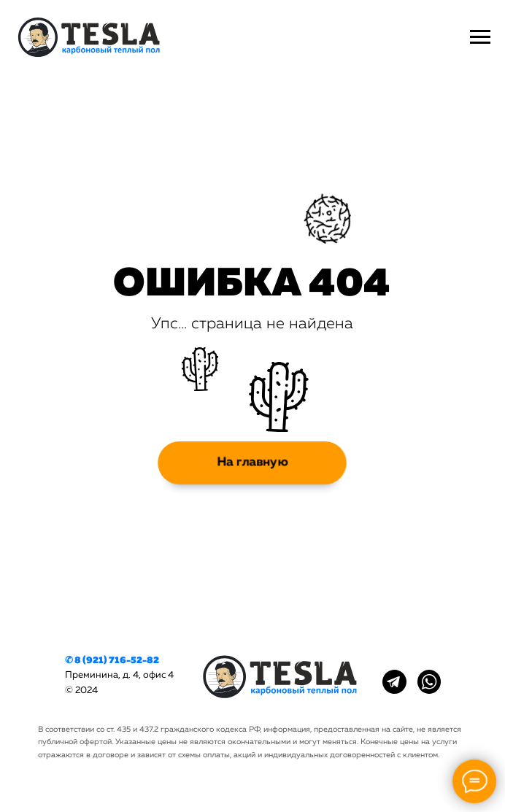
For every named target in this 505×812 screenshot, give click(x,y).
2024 (86, 691)
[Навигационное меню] (480, 37)
